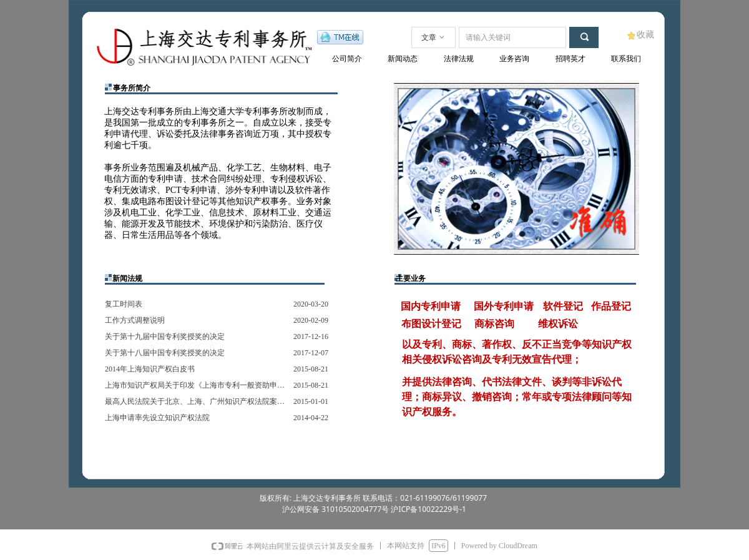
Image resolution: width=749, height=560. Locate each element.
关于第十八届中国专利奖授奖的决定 (165, 353)
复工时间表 (124, 304)
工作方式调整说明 (135, 320)
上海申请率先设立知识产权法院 (157, 418)
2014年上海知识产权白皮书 (150, 369)
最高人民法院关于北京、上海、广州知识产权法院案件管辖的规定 (196, 401)
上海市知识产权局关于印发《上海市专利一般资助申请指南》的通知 (196, 385)
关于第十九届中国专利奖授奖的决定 (165, 336)
